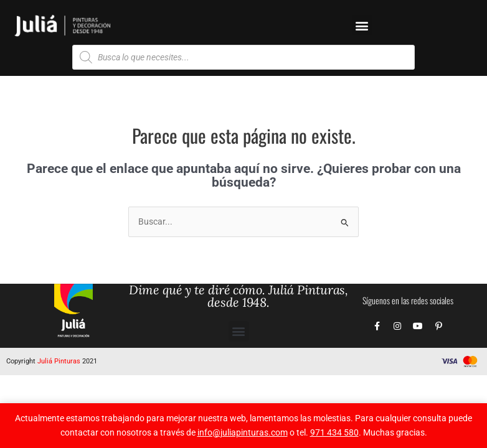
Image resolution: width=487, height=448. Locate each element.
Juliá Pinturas (59, 361)
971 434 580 (334, 432)
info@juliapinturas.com (243, 432)
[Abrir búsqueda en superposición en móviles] (243, 57)
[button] (362, 25)
